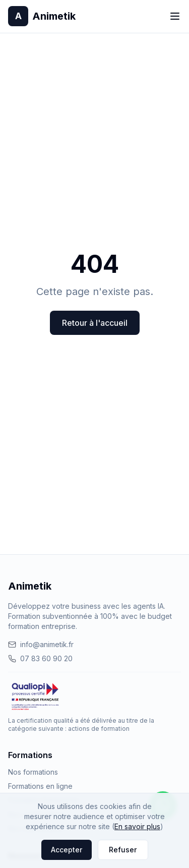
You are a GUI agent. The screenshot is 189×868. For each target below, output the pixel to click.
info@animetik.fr (41, 644)
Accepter (67, 850)
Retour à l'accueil (95, 323)
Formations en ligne (40, 786)
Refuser (123, 850)
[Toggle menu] (175, 16)
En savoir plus (137, 826)
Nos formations (33, 772)
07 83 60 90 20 (40, 658)
